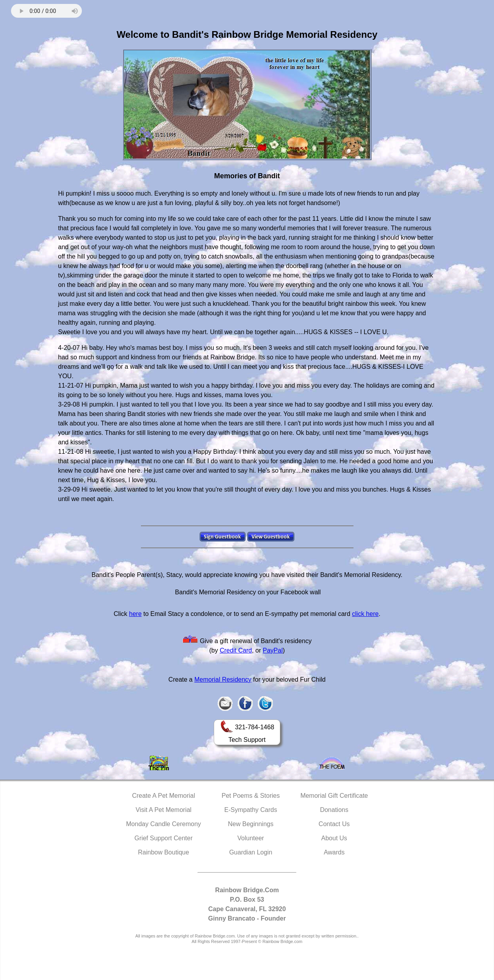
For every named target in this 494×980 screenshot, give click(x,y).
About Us (334, 838)
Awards (334, 852)
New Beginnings (251, 824)
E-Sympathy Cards (251, 810)
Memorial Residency (223, 680)
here (135, 614)
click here (365, 614)
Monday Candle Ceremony (163, 824)
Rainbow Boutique (163, 852)
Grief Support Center (164, 838)
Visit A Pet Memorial (163, 810)
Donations (334, 810)
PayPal (273, 650)
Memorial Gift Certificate (334, 796)
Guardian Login (251, 852)
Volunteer (251, 838)
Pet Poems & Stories (251, 796)
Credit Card (236, 650)
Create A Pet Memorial (163, 796)
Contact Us (334, 824)
